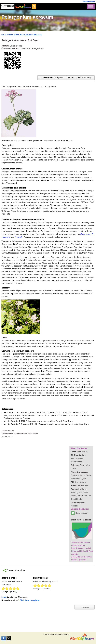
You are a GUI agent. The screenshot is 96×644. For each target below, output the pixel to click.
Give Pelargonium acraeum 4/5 (14, 588)
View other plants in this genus (51, 78)
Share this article (14, 570)
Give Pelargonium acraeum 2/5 (7, 588)
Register (92, 1)
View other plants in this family (79, 78)
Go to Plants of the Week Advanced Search (22, 35)
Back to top (84, 607)
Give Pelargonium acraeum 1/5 (3, 588)
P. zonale (19, 237)
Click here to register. (30, 600)
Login (85, 1)
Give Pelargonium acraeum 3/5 (10, 588)
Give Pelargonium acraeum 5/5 (18, 588)
